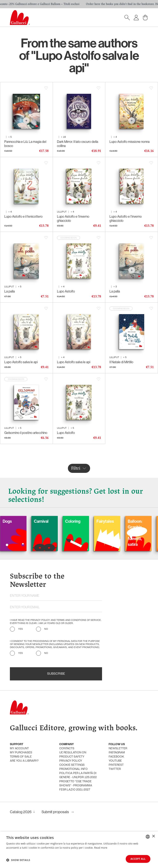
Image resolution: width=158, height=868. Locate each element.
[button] (18, 860)
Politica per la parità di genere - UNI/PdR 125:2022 (78, 775)
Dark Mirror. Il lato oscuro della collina (78, 144)
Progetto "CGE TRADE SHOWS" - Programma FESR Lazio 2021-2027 (76, 786)
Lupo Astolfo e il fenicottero (23, 216)
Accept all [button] (138, 859)
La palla (10, 291)
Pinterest (116, 765)
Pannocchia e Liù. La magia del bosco (25, 144)
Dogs (17, 521)
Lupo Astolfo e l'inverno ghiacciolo (73, 218)
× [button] (153, 836)
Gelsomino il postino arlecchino (26, 433)
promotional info (73, 769)
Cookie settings (72, 765)
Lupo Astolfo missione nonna (130, 142)
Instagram (117, 753)
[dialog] (79, 850)
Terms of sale (21, 757)
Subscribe (56, 674)
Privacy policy (71, 761)
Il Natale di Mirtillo (121, 362)
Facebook (116, 757)
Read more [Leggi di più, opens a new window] (101, 848)
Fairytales (115, 521)
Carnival (51, 521)
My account (19, 749)
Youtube (115, 761)
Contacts (67, 749)
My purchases (21, 753)
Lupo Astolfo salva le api (21, 362)
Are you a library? (24, 761)
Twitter (115, 769)
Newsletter (118, 749)
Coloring (82, 521)
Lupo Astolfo (66, 291)
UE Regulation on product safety (73, 755)
